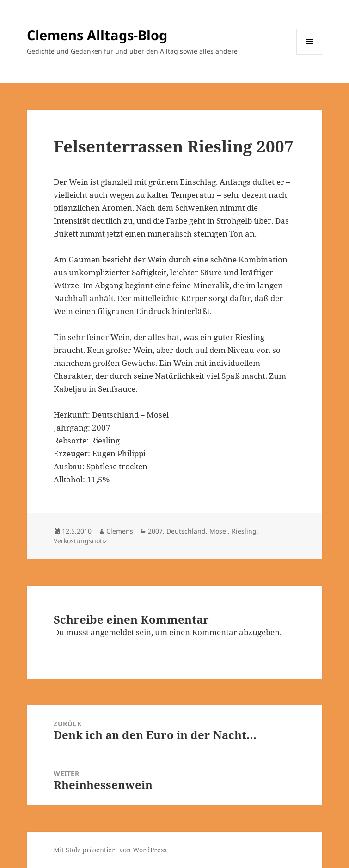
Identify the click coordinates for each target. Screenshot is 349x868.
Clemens (120, 531)
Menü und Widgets (309, 54)
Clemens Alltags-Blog (97, 35)
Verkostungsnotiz (80, 541)
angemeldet (112, 632)
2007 (155, 531)
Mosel (219, 531)
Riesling (244, 531)
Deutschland (186, 531)
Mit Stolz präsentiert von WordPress (110, 850)
